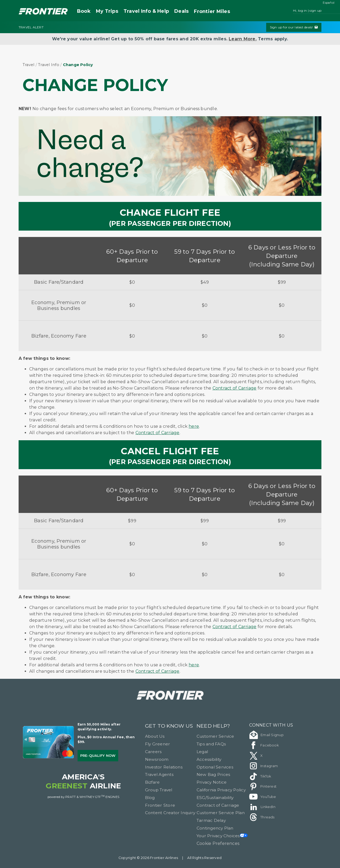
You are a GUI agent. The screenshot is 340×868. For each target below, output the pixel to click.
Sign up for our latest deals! (294, 27)
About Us (155, 736)
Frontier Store (160, 805)
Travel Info (49, 65)
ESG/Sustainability (215, 798)
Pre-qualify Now (98, 756)
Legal (202, 752)
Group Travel (159, 790)
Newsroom (157, 759)
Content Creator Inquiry (170, 813)
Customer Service (215, 736)
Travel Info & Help (146, 11)
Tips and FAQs (211, 744)
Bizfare (152, 782)
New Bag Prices (213, 774)
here (194, 426)
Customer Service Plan (221, 813)
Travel (28, 65)
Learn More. (243, 39)
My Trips (107, 11)
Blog (150, 798)
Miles (212, 12)
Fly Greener (158, 744)
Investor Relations (164, 767)
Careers (153, 752)
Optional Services (215, 767)
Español (329, 3)
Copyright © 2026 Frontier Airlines (148, 858)
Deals (181, 11)
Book (84, 11)
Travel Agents (159, 774)
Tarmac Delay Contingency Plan (215, 824)
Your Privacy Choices (222, 836)
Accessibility (209, 759)
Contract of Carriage (235, 388)
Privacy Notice (212, 782)
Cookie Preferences (218, 843)
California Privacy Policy (221, 790)
